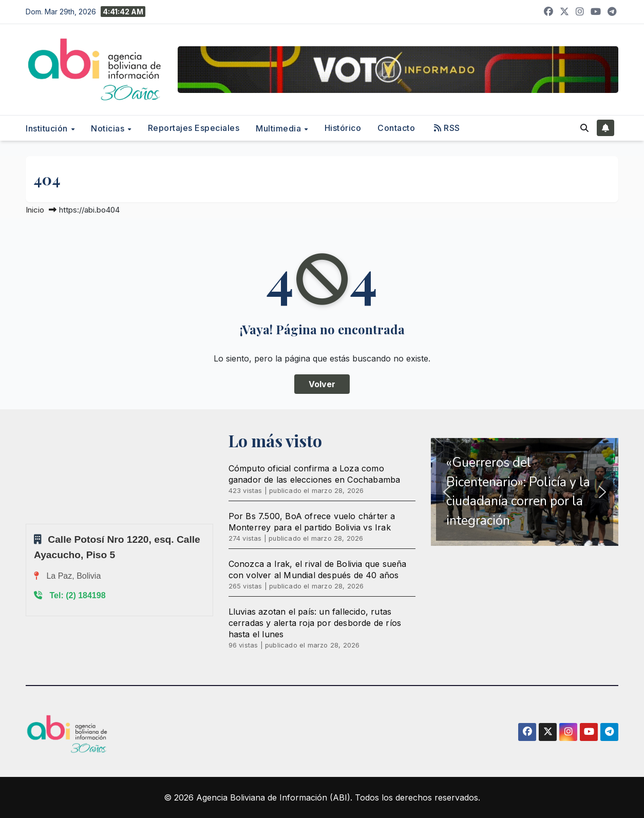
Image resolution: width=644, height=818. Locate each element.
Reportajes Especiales (194, 128)
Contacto (396, 128)
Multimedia (280, 128)
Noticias (109, 128)
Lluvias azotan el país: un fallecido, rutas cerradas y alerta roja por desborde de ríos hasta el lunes (315, 623)
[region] (525, 492)
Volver (322, 384)
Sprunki (27, 524)
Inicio (35, 210)
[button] (584, 128)
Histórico (343, 128)
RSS (447, 128)
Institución (48, 128)
